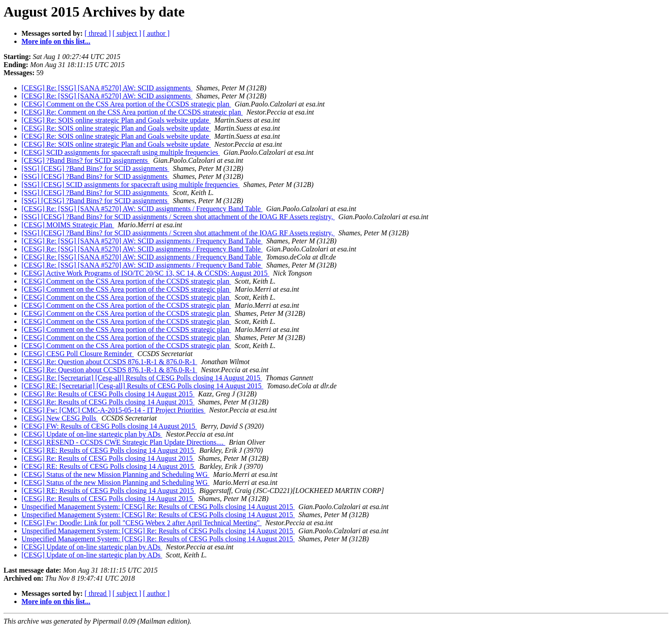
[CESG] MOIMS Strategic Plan (68, 225)
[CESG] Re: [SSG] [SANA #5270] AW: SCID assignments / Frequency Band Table (142, 209)
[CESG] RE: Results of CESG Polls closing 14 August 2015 (108, 450)
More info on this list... (56, 41)
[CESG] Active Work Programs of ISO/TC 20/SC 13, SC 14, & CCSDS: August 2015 (145, 273)
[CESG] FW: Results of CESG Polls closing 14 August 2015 (109, 426)
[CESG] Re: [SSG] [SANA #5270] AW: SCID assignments (107, 88)
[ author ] (157, 33)
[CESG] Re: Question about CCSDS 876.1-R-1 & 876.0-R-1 (109, 362)
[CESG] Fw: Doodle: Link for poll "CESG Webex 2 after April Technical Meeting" (142, 523)
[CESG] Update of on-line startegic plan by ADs (92, 434)
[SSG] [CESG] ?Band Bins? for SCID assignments (95, 168)
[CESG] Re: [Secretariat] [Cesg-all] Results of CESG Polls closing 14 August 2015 (142, 378)
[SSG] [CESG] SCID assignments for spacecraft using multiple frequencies (130, 185)
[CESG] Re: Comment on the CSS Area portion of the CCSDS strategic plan (132, 112)
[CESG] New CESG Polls (60, 418)
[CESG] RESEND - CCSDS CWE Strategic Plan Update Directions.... (123, 442)
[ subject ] (127, 33)
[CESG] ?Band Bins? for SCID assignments (85, 160)
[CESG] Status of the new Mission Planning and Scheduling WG (115, 474)
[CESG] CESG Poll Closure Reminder (78, 354)
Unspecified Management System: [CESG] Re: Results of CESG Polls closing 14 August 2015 (158, 507)
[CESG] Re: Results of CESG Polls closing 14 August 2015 (108, 394)
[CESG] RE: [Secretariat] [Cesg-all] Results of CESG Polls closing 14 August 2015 (142, 386)
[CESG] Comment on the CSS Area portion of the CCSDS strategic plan (126, 104)
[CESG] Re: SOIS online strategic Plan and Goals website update (116, 120)
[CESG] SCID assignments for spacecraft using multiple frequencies (121, 152)
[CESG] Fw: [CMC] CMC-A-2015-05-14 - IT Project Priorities (113, 410)
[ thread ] (98, 33)
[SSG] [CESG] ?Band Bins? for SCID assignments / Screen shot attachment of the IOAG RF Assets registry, (178, 217)
